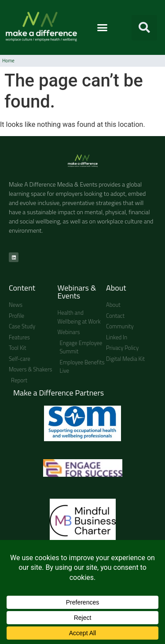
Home (8, 61)
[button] (103, 28)
